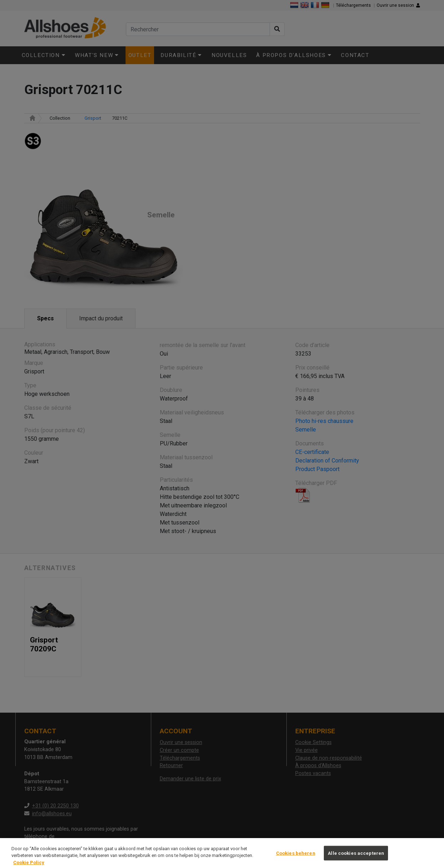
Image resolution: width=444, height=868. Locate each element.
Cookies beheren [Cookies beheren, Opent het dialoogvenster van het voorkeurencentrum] (296, 860)
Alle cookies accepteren (356, 860)
